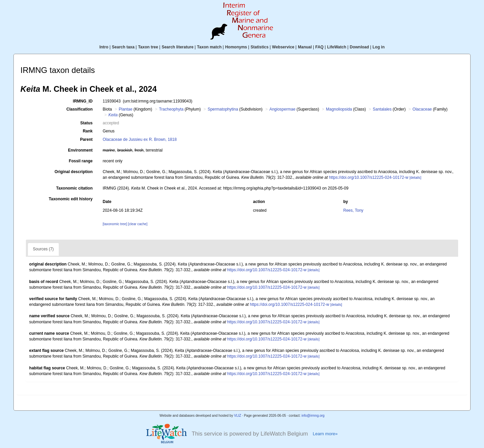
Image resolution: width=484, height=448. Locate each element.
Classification (79, 109)
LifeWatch (337, 47)
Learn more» (325, 434)
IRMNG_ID (83, 101)
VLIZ (237, 416)
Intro (104, 47)
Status (87, 123)
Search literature (178, 47)
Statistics (259, 47)
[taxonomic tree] (115, 224)
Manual (305, 47)
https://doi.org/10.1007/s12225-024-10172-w (369, 177)
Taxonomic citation (74, 188)
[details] (415, 178)
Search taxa (123, 47)
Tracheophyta (171, 109)
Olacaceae (422, 109)
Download (359, 47)
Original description (73, 172)
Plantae (126, 109)
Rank (88, 131)
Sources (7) (43, 249)
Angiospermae (282, 109)
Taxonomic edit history (71, 199)
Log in (378, 47)
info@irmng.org (313, 416)
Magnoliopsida (339, 109)
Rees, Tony (353, 210)
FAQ (319, 47)
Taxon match (209, 47)
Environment (80, 150)
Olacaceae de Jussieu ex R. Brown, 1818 (140, 139)
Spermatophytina (223, 109)
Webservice (283, 47)
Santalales (382, 109)
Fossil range (81, 161)
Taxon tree (148, 47)
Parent (86, 139)
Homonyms (236, 47)
